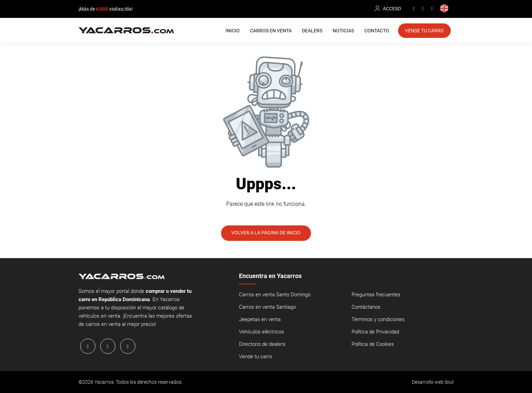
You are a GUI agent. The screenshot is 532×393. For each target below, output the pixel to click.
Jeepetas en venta (260, 320)
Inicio (233, 31)
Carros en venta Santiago (267, 307)
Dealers (312, 31)
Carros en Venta (271, 31)
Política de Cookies (373, 344)
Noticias (343, 31)
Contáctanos (366, 307)
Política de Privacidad (375, 332)
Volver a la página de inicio (266, 233)
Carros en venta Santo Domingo (275, 295)
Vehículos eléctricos (262, 332)
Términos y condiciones (378, 320)
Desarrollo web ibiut (433, 382)
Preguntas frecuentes (376, 295)
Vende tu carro (255, 357)
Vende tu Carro (424, 31)
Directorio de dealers (262, 344)
